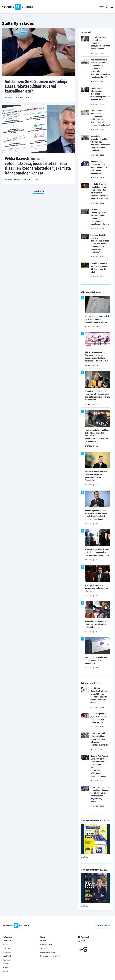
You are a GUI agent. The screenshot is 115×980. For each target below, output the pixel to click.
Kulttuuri (7, 960)
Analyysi (6, 948)
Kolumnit (7, 968)
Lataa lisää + (38, 191)
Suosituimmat (46, 945)
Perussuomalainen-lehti (50, 956)
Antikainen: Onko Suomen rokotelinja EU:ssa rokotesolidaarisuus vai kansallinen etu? (36, 86)
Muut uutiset (8, 956)
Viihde (5, 971)
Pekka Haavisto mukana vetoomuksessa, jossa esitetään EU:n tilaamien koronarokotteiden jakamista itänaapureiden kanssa (38, 166)
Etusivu (43, 941)
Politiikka (9, 98)
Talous (6, 945)
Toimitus (44, 948)
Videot (6, 964)
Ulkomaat (18, 180)
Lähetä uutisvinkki (48, 952)
